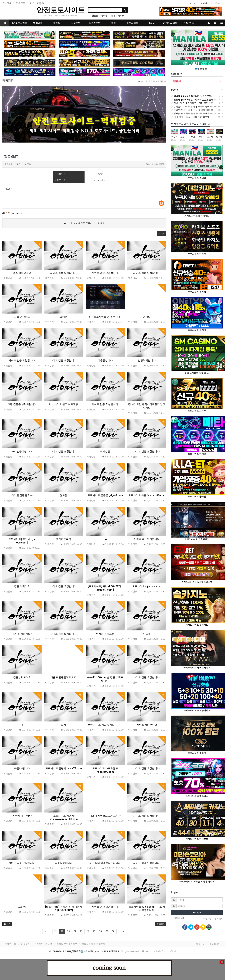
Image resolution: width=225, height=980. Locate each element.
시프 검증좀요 (22, 317)
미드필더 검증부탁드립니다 (105, 863)
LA (105, 539)
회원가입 (205, 3)
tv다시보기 (48, 15)
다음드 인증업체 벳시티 (64, 677)
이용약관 (25, 944)
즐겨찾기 (7, 3)
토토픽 (57, 23)
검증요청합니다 (64, 863)
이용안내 (200, 944)
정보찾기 (218, 3)
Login (197, 913)
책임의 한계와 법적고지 (93, 944)
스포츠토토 (94, 23)
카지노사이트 (170, 23)
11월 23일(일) (37, 3)
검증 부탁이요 (22, 586)
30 (113, 931)
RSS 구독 (20, 3)
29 (107, 931)
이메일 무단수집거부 (67, 944)
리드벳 (147, 634)
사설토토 (76, 23)
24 (75, 931)
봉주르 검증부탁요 (147, 725)
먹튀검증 (38, 23)
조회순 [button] (161, 924)
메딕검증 (105, 451)
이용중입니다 (105, 360)
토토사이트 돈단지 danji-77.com (64, 768)
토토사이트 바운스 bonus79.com (147, 495)
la (22, 725)
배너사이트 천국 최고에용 (64, 404)
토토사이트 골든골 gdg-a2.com (105, 495)
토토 (113, 23)
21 (56, 931)
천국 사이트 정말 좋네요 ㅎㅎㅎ (105, 725)
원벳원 (104, 15)
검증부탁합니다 (147, 360)
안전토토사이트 (61, 10)
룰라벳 (121, 15)
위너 (113, 15)
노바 (64, 725)
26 (88, 931)
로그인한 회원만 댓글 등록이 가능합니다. (84, 223)
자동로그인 (177, 918)
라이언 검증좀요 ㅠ (22, 495)
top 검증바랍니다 (22, 451)
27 (94, 931)
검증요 (147, 317)
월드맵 (64, 495)
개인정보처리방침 (43, 944)
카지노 (151, 23)
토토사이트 (132, 23)
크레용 (64, 317)
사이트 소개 (11, 944)
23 (68, 931)
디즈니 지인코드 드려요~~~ (105, 816)
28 (100, 931)
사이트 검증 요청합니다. (64, 273)
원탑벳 (95, 15)
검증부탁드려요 (22, 677)
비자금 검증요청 (105, 634)
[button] (162, 234)
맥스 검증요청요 (22, 273)
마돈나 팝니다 (22, 768)
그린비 (22, 907)
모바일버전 (215, 944)
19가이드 (73, 15)
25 (81, 931)
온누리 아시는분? (22, 816)
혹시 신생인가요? (22, 634)
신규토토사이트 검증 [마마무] (105, 317)
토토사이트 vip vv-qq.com (147, 586)
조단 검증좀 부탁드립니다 (22, 404)
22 (62, 931)
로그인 (192, 3)
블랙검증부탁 (64, 539)
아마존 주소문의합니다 (147, 539)
